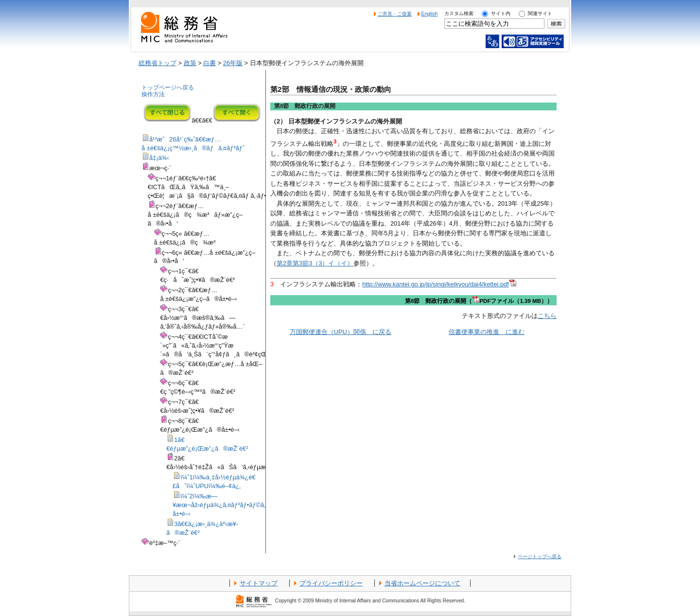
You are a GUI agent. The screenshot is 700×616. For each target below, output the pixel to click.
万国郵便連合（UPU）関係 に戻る (341, 332)
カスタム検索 (459, 13)
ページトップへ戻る (540, 556)
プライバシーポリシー (331, 583)
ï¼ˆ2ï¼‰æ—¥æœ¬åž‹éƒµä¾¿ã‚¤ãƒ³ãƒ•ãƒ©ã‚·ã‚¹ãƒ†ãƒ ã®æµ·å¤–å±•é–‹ (250, 505)
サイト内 (501, 13)
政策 (190, 63)
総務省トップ (157, 63)
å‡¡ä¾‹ (159, 158)
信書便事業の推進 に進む (487, 332)
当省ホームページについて (422, 583)
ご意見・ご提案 (395, 14)
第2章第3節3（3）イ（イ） (315, 263)
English (430, 14)
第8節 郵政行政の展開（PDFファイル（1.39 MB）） (479, 301)
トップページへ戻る (168, 88)
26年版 (233, 63)
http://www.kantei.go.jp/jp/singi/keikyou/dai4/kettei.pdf (439, 284)
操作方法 (153, 94)
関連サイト (540, 13)
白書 (210, 63)
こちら (547, 316)
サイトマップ (259, 583)
